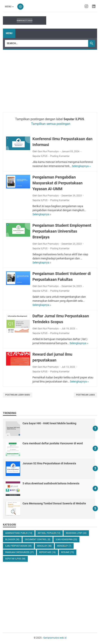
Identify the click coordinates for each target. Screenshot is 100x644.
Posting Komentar (60, 156)
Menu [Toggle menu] (8, 7)
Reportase (47, 552)
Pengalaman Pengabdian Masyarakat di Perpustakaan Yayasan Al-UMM (57, 183)
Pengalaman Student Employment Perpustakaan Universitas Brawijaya (62, 231)
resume (68, 552)
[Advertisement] (50, 79)
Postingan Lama (85, 395)
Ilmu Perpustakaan (18, 546)
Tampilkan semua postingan (51, 124)
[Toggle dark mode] (20, 7)
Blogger (12, 539)
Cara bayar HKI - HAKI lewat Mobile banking (49, 423)
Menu (9, 33)
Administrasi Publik (19, 533)
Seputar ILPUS (40, 156)
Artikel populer (49, 533)
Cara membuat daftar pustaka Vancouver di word (53, 443)
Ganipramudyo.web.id (55, 638)
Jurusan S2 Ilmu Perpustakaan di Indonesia (49, 463)
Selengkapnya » (81, 166)
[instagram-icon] (86, 7)
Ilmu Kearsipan (66, 539)
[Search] (47, 43)
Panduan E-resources (20, 552)
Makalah (44, 546)
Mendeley (64, 546)
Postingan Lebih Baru (18, 395)
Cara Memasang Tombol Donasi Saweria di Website (54, 503)
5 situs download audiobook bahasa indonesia (51, 483)
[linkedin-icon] (94, 7)
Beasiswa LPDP (76, 533)
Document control (38, 539)
